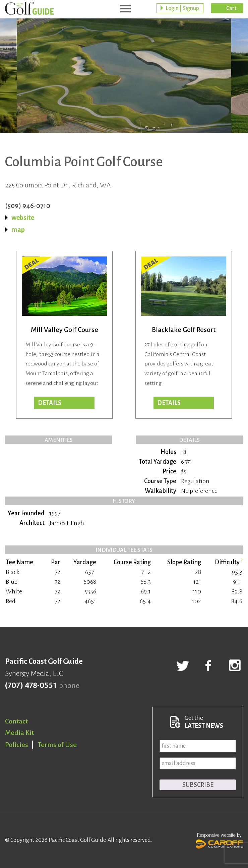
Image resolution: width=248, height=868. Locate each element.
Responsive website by (219, 840)
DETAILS (169, 403)
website (23, 218)
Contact (16, 721)
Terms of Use (57, 745)
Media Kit (19, 733)
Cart (231, 8)
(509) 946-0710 (28, 206)
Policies (17, 745)
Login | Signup (182, 8)
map (18, 230)
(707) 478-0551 (31, 686)
